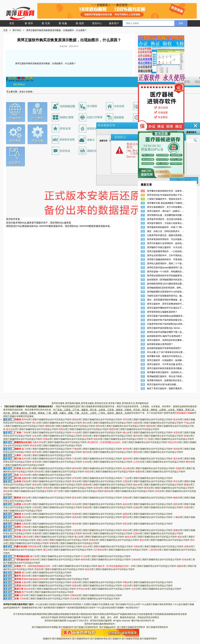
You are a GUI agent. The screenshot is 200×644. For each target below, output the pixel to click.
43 (143, 360)
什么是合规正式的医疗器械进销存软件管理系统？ (60, 604)
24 (143, 284)
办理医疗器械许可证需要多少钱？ (100, 604)
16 (143, 251)
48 (143, 380)
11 (143, 231)
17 (143, 255)
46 (143, 372)
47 (143, 376)
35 (143, 328)
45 (143, 368)
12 (143, 235)
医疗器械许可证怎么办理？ (129, 604)
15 (143, 247)
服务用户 (114, 23)
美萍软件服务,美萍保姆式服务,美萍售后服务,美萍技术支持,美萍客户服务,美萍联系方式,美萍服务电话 (100, 403)
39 (143, 344)
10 (143, 227)
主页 (5, 30)
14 (143, 243)
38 (143, 340)
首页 (12, 23)
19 (143, 263)
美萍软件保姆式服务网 (70, 617)
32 (143, 316)
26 (143, 292)
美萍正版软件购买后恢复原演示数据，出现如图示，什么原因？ (57, 30)
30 (143, 308)
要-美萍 (29, 23)
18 (143, 259)
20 (143, 267)
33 (143, 320)
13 (143, 239)
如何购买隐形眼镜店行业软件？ (83, 608)
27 (143, 296)
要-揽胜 (80, 23)
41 (143, 352)
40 (143, 348)
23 (143, 280)
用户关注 (17, 30)
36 (143, 332)
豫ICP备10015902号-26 (143, 621)
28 (143, 300)
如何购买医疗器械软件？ (56, 608)
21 (143, 272)
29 (143, 304)
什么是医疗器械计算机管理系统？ (158, 604)
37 (143, 336)
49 (143, 384)
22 (143, 276)
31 (143, 312)
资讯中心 (97, 23)
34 (143, 324)
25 (143, 288)
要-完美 (46, 23)
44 (143, 364)
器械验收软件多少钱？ (33, 608)
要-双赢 (63, 23)
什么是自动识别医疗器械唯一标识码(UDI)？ (119, 608)
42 (143, 356)
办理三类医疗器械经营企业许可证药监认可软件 (47, 419)
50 (143, 388)
